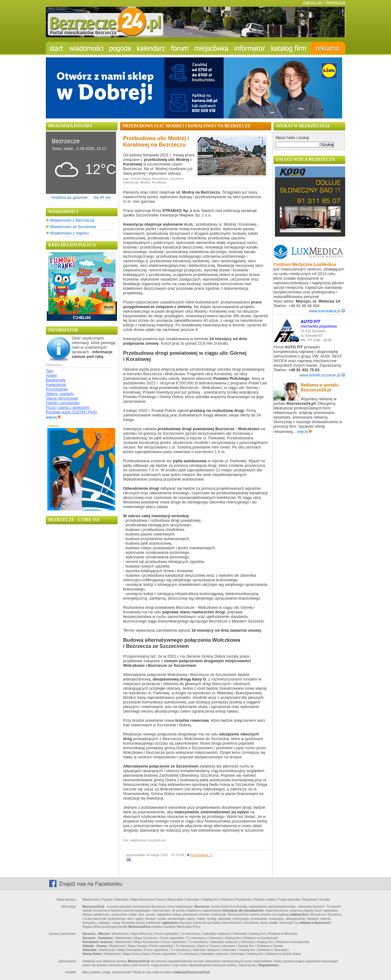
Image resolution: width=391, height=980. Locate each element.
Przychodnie (57, 389)
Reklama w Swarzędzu (273, 950)
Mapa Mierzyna (141, 934)
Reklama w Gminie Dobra (283, 954)
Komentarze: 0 (201, 855)
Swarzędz (90, 950)
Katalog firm (210, 900)
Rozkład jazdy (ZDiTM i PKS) (71, 412)
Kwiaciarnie (56, 385)
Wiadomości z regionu (69, 233)
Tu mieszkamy (191, 934)
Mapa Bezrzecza (142, 900)
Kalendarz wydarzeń (217, 934)
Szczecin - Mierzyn (96, 934)
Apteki (51, 375)
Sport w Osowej (208, 946)
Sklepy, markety (60, 394)
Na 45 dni (102, 197)
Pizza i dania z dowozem (68, 407)
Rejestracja (335, 2)
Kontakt (325, 900)
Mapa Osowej (137, 946)
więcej (53, 417)
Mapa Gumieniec (146, 938)
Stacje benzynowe (62, 398)
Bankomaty (56, 380)
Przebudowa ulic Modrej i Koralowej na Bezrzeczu (156, 142)
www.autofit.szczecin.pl (322, 375)
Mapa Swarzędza (130, 950)
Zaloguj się (312, 2)
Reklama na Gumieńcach (261, 938)
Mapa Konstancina (147, 942)
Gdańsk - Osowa (94, 946)
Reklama (227, 900)
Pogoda (107, 900)
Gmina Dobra (140, 179)
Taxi (49, 371)
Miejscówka (175, 900)
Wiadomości (91, 900)
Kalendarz (121, 900)
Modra (145, 182)
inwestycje (131, 182)
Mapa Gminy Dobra (137, 954)
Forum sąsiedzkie (166, 934)
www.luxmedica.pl (327, 311)
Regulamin (310, 900)
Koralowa (159, 182)
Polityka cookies (265, 900)
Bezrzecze (160, 179)
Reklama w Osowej (270, 946)
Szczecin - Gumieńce (98, 938)
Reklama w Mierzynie (283, 934)
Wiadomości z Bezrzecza (72, 220)
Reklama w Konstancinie (293, 942)
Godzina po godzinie (69, 197)
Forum (161, 900)
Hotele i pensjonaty (63, 403)
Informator (193, 900)
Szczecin (177, 179)
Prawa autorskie (289, 900)
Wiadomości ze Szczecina (73, 227)
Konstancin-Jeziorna (97, 942)
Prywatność (243, 900)
